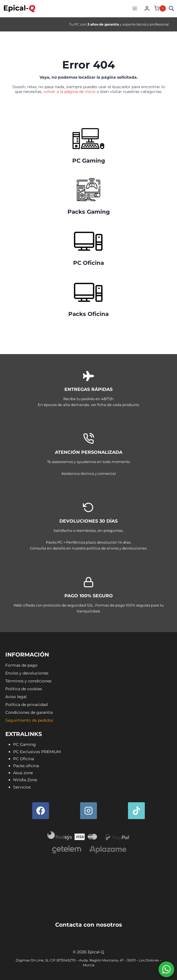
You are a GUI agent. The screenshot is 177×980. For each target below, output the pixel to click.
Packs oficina (26, 766)
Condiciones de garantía (29, 712)
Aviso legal (16, 697)
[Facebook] (41, 811)
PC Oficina (88, 263)
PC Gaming (89, 161)
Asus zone (23, 773)
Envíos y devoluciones (27, 673)
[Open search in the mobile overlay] (171, 8)
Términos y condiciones (28, 681)
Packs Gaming (89, 212)
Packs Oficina (88, 314)
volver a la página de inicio (69, 92)
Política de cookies (24, 689)
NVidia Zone (25, 780)
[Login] (147, 8)
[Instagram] (88, 811)
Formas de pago (21, 665)
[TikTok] (136, 811)
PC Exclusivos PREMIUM (37, 752)
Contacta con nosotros (89, 925)
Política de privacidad (26, 705)
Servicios (22, 787)
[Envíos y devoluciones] (88, 527)
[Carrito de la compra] (159, 8)
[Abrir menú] (135, 8)
